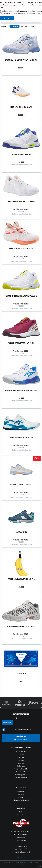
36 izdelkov (25, 26)
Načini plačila (21, 772)
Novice (21, 812)
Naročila (21, 760)
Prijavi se (7, 723)
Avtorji (39, 867)
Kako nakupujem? (21, 752)
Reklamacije (21, 766)
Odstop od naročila (21, 769)
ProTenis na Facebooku (23, 730)
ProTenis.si (21, 858)
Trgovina (21, 794)
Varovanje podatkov (21, 775)
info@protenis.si (24, 852)
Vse (32, 26)
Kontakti (21, 797)
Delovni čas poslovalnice (21, 800)
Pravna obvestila (21, 778)
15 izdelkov (15, 26)
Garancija (21, 763)
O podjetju (21, 792)
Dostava (21, 754)
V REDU (7, 18)
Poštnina (21, 757)
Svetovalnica (21, 815)
